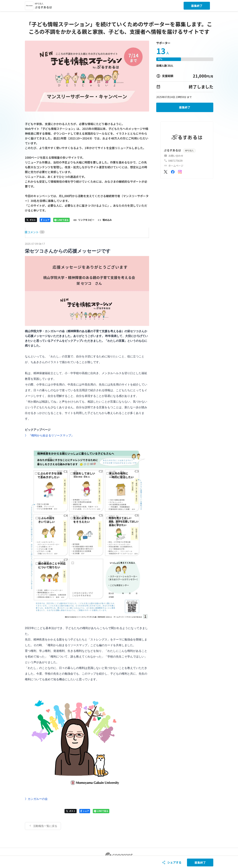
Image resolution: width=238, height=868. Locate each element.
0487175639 (175, 161)
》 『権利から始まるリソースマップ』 (49, 435)
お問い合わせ (176, 156)
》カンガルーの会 (36, 799)
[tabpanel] (87, 536)
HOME (29, 232)
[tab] (29, 232)
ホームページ (176, 166)
